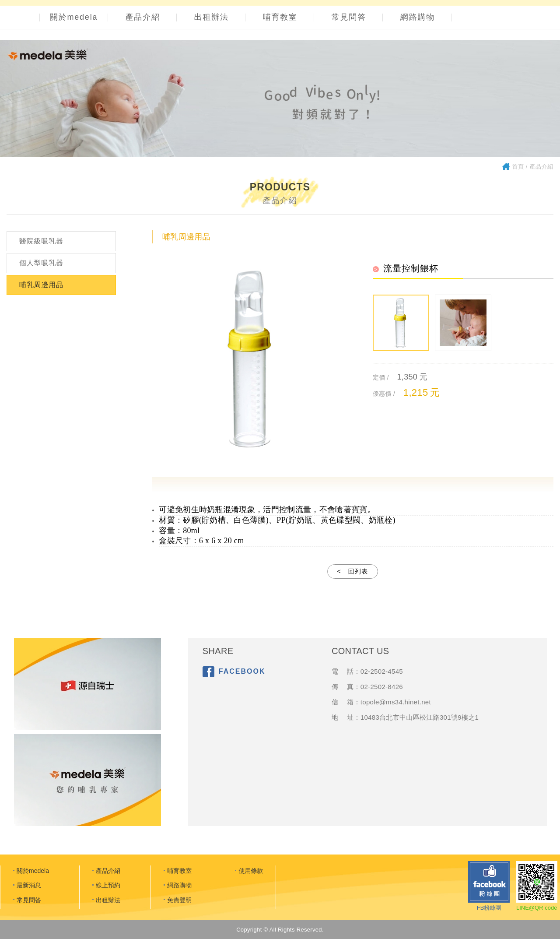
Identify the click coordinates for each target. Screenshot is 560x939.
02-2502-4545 (382, 671)
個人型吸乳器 (41, 263)
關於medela (74, 17)
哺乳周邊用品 (41, 285)
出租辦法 (212, 17)
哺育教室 (280, 17)
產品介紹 (143, 17)
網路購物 (418, 17)
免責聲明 (179, 900)
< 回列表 (352, 571)
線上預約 (108, 885)
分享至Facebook (208, 672)
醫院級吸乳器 (41, 241)
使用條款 (251, 871)
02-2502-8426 (382, 687)
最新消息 (29, 885)
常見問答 (349, 17)
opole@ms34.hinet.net (397, 702)
